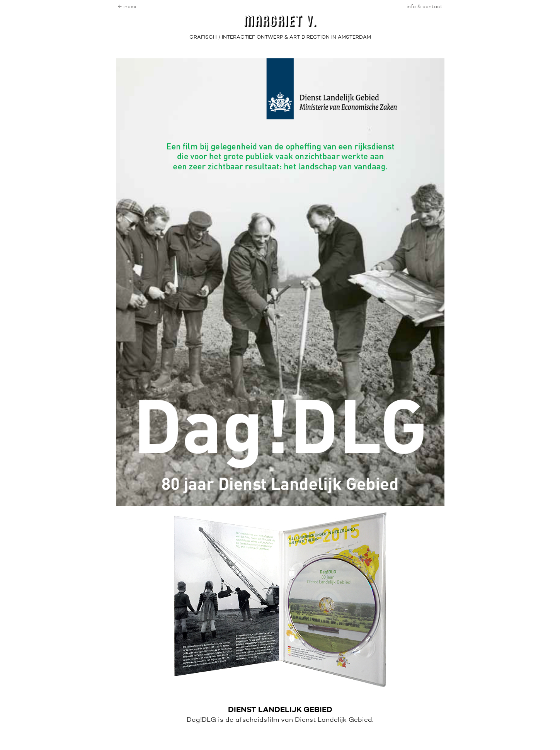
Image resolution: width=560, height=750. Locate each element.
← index (127, 7)
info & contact (425, 7)
